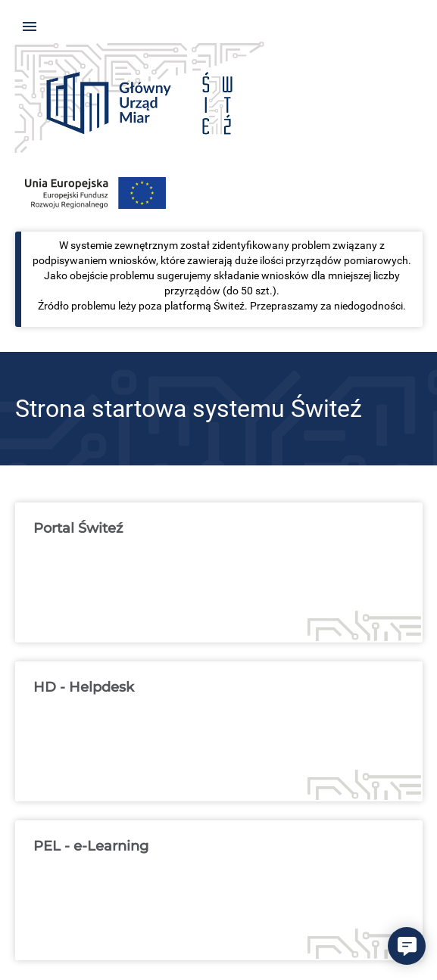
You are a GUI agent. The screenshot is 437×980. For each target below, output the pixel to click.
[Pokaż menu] (30, 26)
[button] (407, 946)
